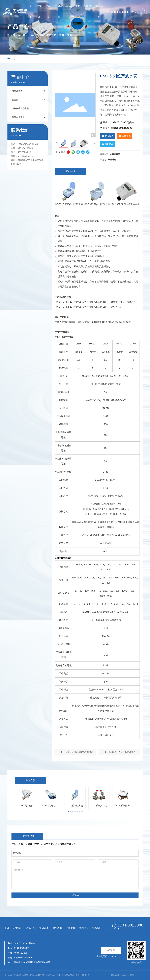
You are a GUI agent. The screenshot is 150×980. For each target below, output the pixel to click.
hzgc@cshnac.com (27, 156)
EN (136, 12)
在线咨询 (111, 950)
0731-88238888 (120, 12)
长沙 (132, 975)
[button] (68, 812)
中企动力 (125, 975)
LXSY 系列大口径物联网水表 (79, 752)
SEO (87, 975)
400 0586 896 (24, 152)
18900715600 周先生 (28, 144)
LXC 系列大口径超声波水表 (122, 752)
